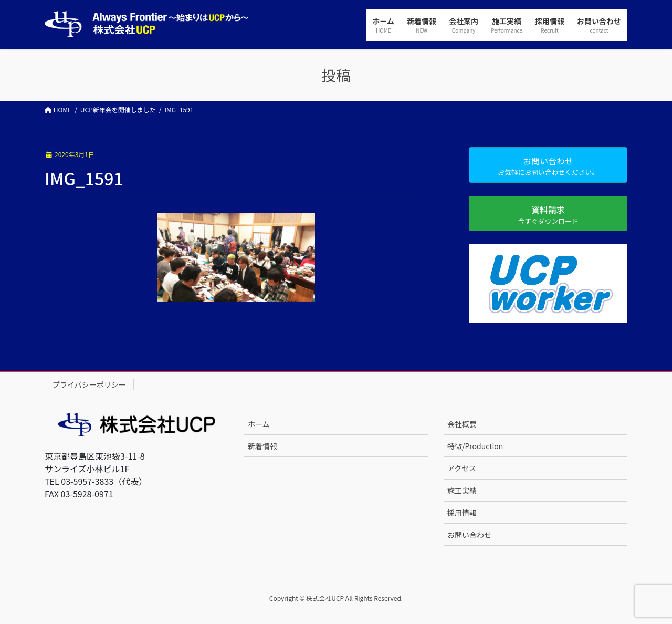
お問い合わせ (469, 535)
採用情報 (462, 513)
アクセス (462, 468)
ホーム (259, 424)
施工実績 (462, 491)
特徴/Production (475, 446)
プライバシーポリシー (89, 384)
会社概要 (462, 424)
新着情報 (262, 446)
